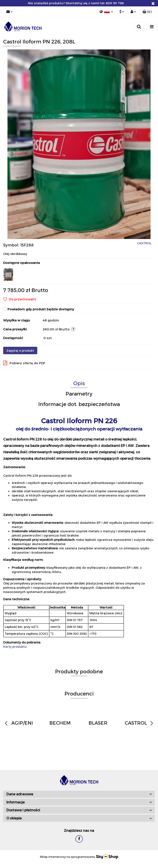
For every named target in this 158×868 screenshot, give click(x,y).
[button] (147, 12)
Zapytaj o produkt (20, 351)
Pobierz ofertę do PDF (24, 363)
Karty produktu (15, 647)
